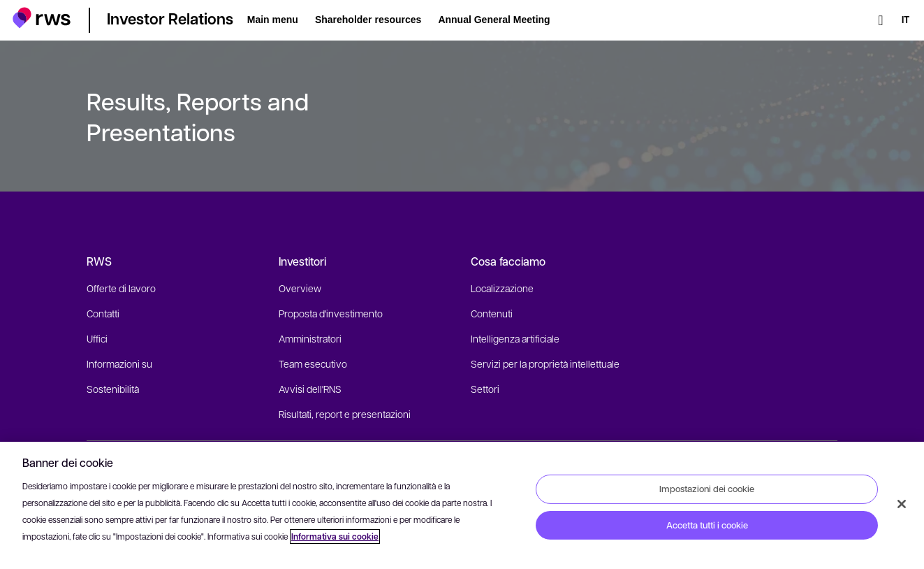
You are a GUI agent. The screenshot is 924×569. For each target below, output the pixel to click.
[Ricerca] (881, 20)
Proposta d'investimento (331, 313)
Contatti (103, 313)
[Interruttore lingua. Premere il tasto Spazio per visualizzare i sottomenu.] (905, 20)
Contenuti (492, 313)
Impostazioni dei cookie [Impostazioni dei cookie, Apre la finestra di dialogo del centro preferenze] (707, 489)
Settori (485, 389)
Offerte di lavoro (121, 288)
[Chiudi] (902, 504)
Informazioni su (119, 363)
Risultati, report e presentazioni (345, 414)
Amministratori (310, 338)
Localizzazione (502, 288)
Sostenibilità (113, 389)
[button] (42, 18)
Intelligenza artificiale (515, 338)
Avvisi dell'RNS (310, 389)
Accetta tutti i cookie (707, 525)
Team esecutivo (313, 363)
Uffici (97, 338)
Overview (300, 288)
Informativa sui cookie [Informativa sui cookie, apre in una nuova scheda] (335, 536)
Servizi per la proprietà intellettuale (545, 363)
